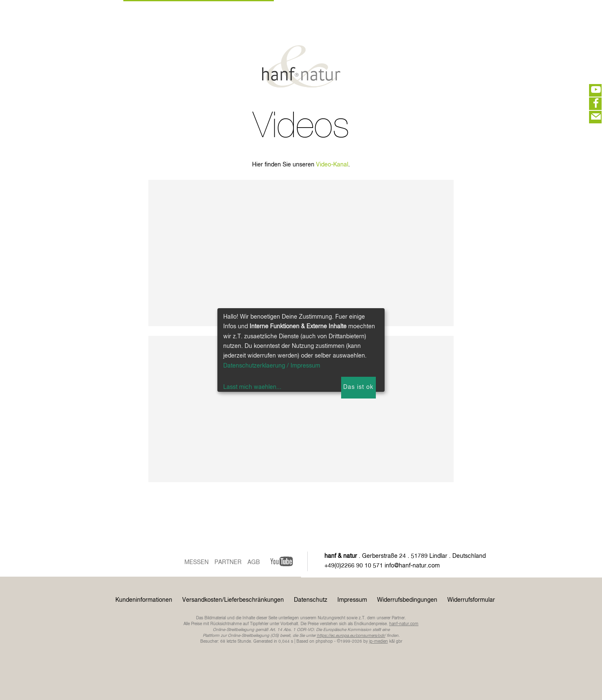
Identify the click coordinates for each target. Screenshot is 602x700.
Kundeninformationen (144, 600)
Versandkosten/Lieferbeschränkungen (233, 600)
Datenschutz (311, 600)
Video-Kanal (332, 165)
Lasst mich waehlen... (252, 387)
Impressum (352, 600)
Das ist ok (358, 387)
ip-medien (379, 641)
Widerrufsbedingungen (407, 600)
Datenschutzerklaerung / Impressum (272, 366)
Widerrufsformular (471, 600)
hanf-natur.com (404, 624)
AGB (254, 562)
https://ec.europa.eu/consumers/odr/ (351, 636)
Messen (196, 562)
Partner (228, 562)
